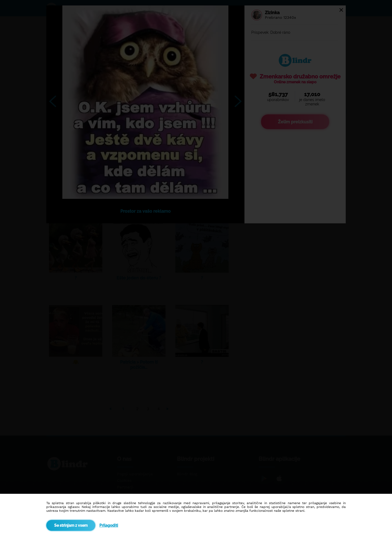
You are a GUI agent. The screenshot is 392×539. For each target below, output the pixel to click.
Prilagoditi (109, 525)
